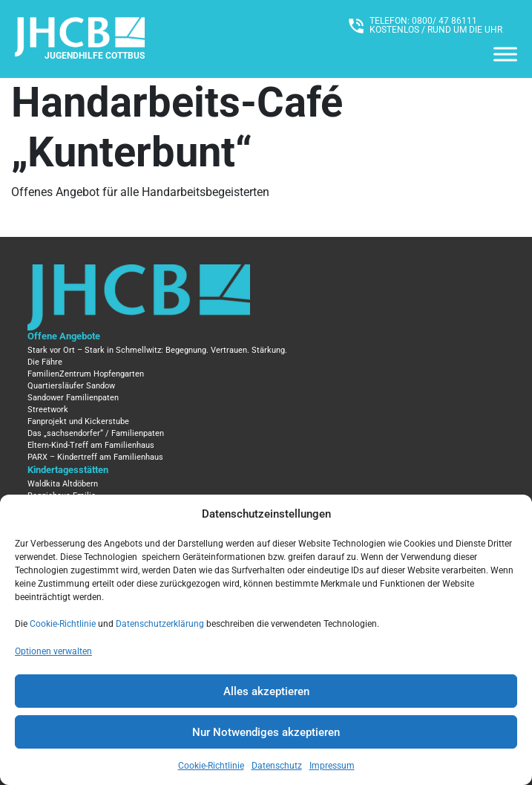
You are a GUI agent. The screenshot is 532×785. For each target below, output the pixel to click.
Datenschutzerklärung (160, 624)
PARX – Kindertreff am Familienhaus (95, 457)
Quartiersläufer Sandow (71, 386)
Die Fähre (45, 362)
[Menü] (505, 54)
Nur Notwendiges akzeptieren (266, 732)
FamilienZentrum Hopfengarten (86, 374)
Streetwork (48, 410)
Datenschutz (277, 766)
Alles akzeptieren (266, 691)
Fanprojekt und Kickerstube (78, 421)
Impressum (332, 766)
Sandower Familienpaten (73, 398)
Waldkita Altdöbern (63, 484)
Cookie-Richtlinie (63, 624)
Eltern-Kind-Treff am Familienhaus (91, 445)
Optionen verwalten (53, 651)
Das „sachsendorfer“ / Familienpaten (96, 433)
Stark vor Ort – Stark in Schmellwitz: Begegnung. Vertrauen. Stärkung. (157, 350)
